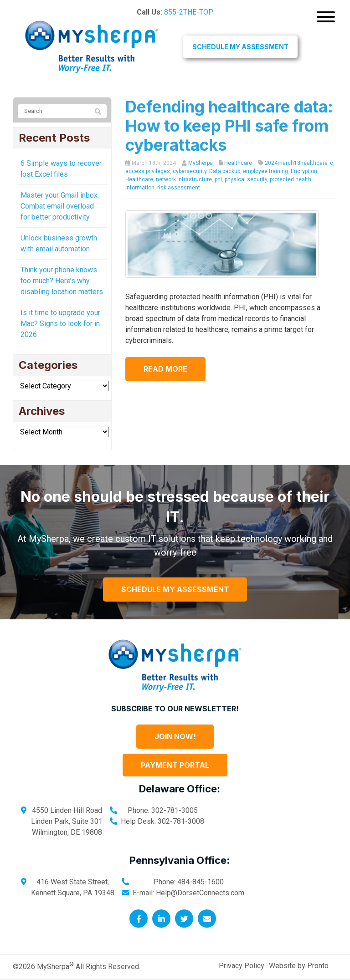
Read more (165, 369)
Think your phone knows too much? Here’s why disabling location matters (62, 281)
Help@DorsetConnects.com (200, 893)
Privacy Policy (242, 966)
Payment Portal (175, 765)
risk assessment (179, 188)
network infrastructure (184, 179)
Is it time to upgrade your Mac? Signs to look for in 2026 (60, 324)
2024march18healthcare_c (299, 163)
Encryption (304, 171)
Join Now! (175, 736)
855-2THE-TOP (189, 12)
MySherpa (201, 163)
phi (218, 179)
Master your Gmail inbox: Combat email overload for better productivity (60, 206)
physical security (246, 179)
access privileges (148, 171)
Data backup (225, 171)
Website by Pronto (299, 966)
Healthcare (238, 163)
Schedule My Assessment (240, 47)
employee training (265, 171)
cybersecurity (190, 171)
